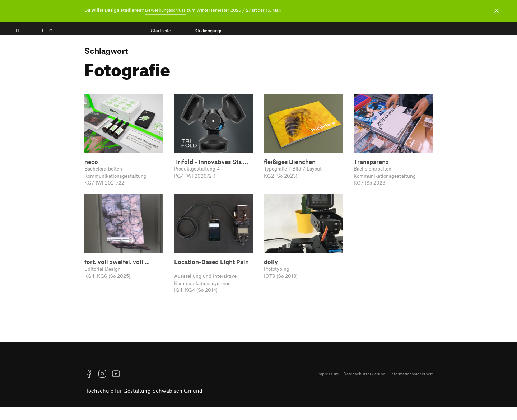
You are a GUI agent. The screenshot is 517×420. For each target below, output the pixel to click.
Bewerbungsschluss (165, 10)
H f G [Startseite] (44, 39)
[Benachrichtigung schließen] (497, 11)
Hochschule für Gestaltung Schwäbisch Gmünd (143, 411)
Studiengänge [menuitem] (208, 31)
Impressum (328, 394)
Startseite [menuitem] (161, 31)
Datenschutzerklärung (364, 394)
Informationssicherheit (411, 394)
